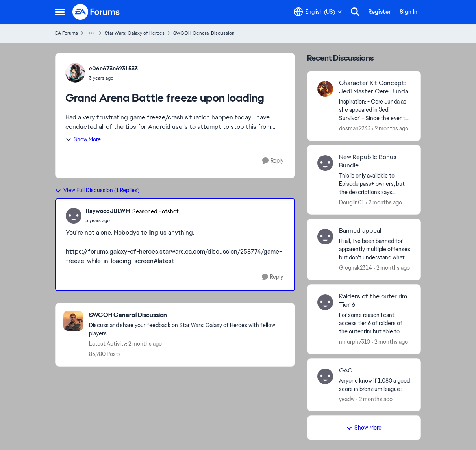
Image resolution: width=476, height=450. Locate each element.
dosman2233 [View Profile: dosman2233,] (355, 128)
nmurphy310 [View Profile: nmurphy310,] (355, 342)
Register (380, 12)
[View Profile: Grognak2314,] (325, 237)
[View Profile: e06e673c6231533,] (75, 73)
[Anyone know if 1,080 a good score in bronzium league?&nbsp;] (375, 385)
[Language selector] (318, 12)
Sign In (408, 12)
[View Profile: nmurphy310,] (325, 302)
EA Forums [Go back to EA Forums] (67, 33)
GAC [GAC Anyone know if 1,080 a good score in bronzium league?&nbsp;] (346, 370)
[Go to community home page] (96, 12)
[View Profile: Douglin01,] (325, 163)
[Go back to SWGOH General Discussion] (188, 315)
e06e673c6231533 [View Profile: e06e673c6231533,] (113, 69)
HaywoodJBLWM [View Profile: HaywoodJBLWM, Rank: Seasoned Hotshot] (108, 211)
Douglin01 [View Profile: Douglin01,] (352, 202)
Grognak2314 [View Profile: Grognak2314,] (356, 268)
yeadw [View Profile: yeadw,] (347, 399)
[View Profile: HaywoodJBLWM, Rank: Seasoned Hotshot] (74, 216)
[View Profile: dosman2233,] (325, 89)
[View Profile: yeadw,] (325, 376)
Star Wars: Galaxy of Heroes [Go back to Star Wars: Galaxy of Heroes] (135, 33)
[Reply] (273, 161)
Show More (83, 139)
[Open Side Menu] (60, 12)
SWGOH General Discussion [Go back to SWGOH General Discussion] (204, 33)
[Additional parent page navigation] (91, 33)
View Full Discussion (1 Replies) (97, 190)
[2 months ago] (390, 129)
